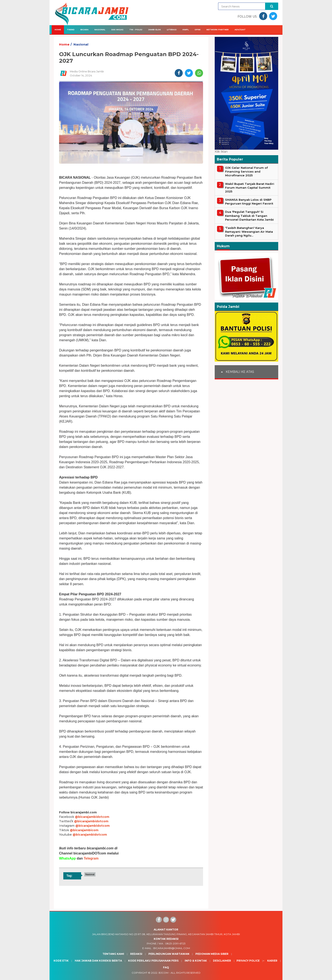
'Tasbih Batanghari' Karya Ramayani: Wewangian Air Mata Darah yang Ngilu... (249, 232)
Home (58, 30)
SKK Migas (117, 30)
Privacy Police (248, 961)
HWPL (186, 30)
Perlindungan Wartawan (169, 954)
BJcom (163, 973)
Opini (198, 30)
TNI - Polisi (136, 30)
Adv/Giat (240, 30)
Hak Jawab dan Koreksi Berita (98, 961)
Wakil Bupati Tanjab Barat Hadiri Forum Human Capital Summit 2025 (250, 188)
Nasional (100, 30)
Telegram (91, 858)
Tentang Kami (113, 954)
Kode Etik (61, 961)
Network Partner (218, 30)
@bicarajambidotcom (92, 817)
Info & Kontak (196, 961)
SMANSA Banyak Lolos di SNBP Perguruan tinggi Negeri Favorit (249, 202)
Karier (272, 961)
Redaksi (136, 954)
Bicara (84, 30)
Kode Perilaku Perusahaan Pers (153, 961)
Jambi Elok (155, 30)
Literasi (172, 30)
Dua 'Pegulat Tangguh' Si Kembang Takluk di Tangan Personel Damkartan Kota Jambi (249, 216)
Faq (166, 967)
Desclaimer (222, 961)
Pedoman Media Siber (212, 954)
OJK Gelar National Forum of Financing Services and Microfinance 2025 (246, 171)
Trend (71, 30)
